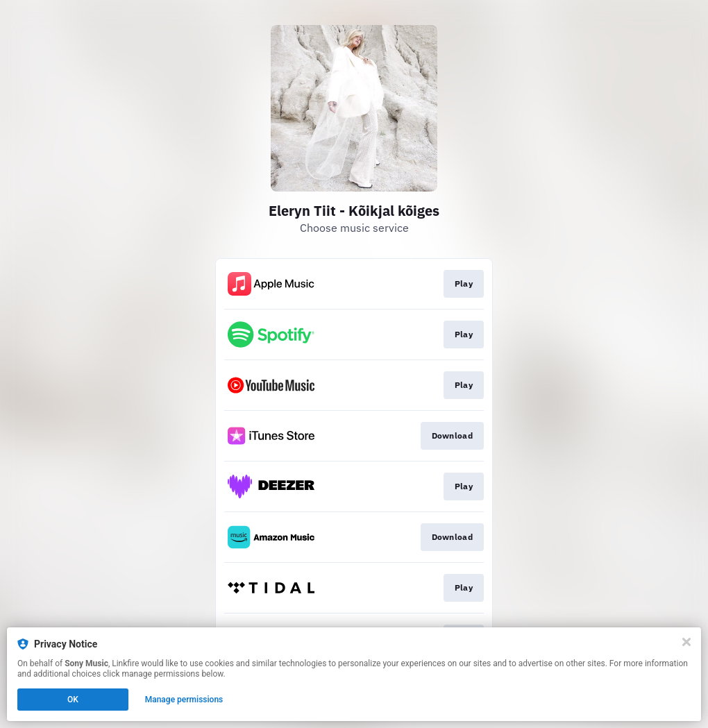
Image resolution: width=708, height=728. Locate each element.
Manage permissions (184, 700)
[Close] (686, 642)
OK (73, 700)
